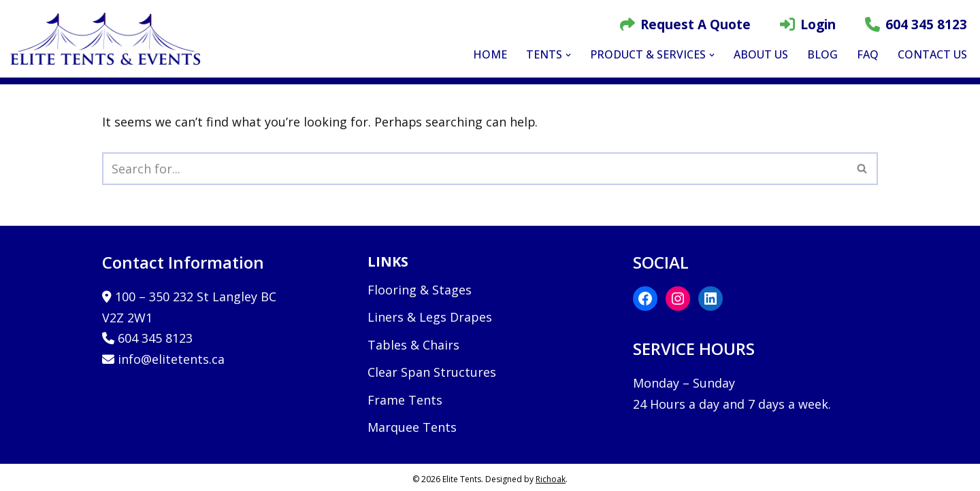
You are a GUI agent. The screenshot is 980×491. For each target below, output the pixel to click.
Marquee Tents (412, 428)
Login (808, 24)
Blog (822, 54)
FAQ (868, 54)
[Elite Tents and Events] (109, 39)
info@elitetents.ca (171, 359)
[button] (568, 55)
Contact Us (932, 54)
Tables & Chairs (413, 345)
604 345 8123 (916, 24)
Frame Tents (405, 400)
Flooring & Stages (420, 290)
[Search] (475, 169)
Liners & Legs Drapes (430, 317)
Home (490, 54)
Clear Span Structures (432, 373)
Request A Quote (685, 24)
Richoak (551, 479)
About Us (761, 54)
